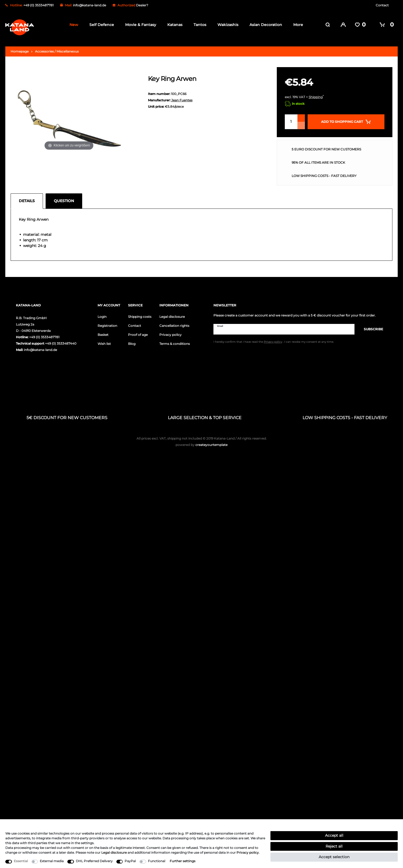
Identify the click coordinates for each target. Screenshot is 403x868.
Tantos (198, 25)
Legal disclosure (172, 313)
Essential (21, 861)
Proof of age (138, 331)
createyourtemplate (202, 442)
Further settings (183, 861)
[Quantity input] (291, 119)
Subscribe (371, 326)
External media (52, 861)
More (297, 25)
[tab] (28, 198)
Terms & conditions (175, 340)
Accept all (334, 835)
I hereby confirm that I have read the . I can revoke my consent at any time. (274, 339)
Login (102, 313)
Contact (382, 5)
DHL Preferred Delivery (94, 861)
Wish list (104, 340)
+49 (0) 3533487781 (44, 334)
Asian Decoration (264, 25)
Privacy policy (170, 331)
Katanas (173, 25)
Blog (132, 340)
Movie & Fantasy (139, 25)
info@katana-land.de (89, 5)
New (72, 25)
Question (64, 198)
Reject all (334, 846)
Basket (103, 331)
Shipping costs (140, 313)
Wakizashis (226, 25)
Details (27, 198)
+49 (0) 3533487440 (61, 340)
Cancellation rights (174, 322)
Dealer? (142, 5)
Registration (107, 322)
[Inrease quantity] (301, 115)
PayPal (130, 861)
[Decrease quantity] (301, 122)
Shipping (316, 94)
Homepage (20, 48)
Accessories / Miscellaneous (57, 48)
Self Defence (100, 25)
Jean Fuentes (182, 97)
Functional (157, 861)
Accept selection (334, 857)
